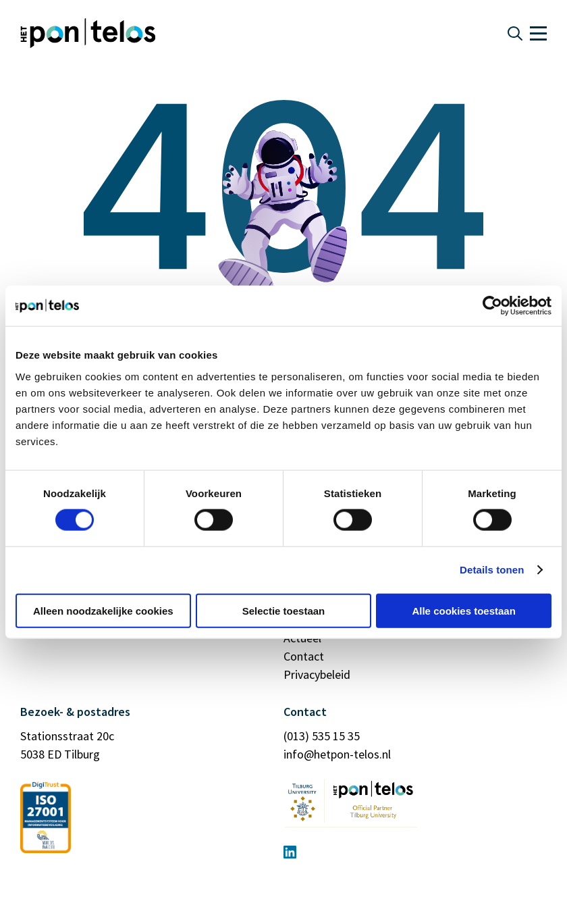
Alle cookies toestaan (463, 610)
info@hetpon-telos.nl (337, 754)
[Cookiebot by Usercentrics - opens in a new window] (492, 306)
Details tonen (492, 570)
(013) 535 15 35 (322, 736)
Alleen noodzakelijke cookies (103, 610)
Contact (304, 656)
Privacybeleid (317, 674)
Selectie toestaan (284, 610)
